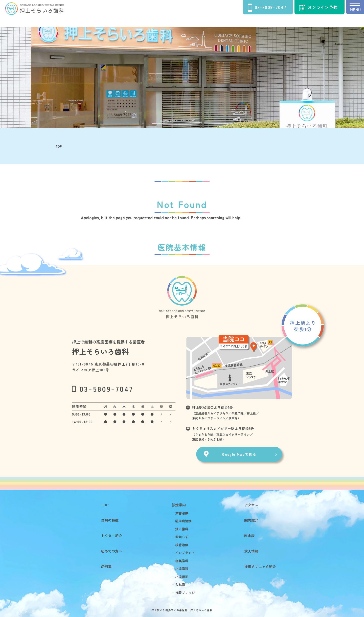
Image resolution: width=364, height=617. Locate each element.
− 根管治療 (180, 545)
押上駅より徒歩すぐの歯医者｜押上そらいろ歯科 (182, 610)
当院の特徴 (109, 520)
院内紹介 (251, 520)
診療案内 (178, 505)
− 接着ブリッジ (183, 593)
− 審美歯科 (180, 561)
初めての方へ (111, 551)
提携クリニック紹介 (260, 566)
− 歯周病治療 (181, 521)
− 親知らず (180, 537)
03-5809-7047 (267, 8)
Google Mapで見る (239, 454)
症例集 (106, 566)
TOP (104, 505)
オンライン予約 (318, 8)
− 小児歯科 (180, 569)
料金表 (249, 536)
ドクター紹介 (111, 536)
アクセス (251, 505)
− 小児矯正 (180, 577)
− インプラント (183, 553)
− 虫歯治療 (180, 513)
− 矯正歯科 (180, 529)
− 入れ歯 (178, 585)
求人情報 (251, 551)
